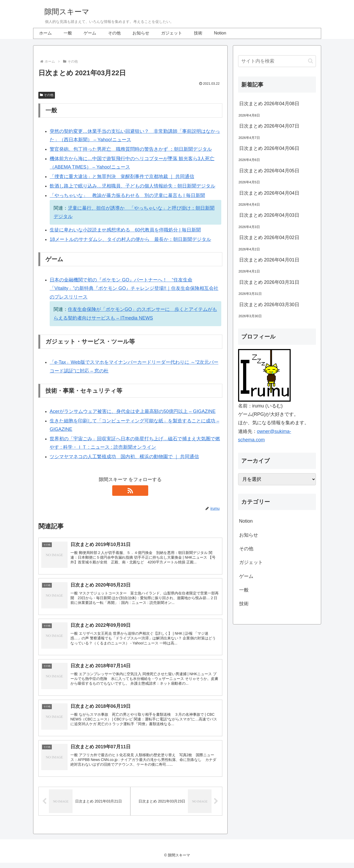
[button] (311, 61)
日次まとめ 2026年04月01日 (269, 260)
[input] (277, 61)
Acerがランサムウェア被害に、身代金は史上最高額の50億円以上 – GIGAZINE (133, 411)
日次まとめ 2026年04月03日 (269, 215)
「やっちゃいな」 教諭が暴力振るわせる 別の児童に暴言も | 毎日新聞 (127, 195)
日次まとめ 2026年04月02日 (269, 238)
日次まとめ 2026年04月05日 (269, 171)
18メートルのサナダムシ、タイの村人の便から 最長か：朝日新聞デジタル (130, 239)
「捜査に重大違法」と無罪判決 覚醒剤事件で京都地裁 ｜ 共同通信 (122, 176)
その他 (47, 95)
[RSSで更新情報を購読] (130, 491)
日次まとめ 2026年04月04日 (269, 193)
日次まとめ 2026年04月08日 (269, 104)
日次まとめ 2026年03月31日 (269, 282)
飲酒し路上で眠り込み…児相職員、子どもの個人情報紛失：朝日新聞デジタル (132, 186)
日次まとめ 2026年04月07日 (269, 126)
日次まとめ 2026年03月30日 (269, 305)
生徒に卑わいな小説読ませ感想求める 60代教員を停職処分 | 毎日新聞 (125, 230)
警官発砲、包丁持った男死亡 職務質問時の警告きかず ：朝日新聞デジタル (131, 149)
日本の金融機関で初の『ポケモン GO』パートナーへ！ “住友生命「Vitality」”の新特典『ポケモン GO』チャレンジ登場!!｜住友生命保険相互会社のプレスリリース (134, 288)
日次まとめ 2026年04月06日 (269, 148)
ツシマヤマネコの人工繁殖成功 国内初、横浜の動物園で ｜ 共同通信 (124, 457)
